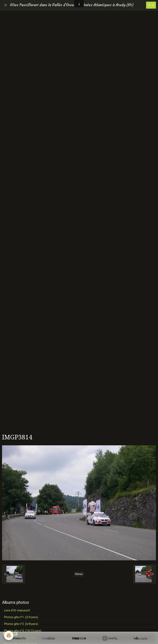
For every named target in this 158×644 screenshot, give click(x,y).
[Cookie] (9, 635)
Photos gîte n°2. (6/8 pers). (21, 624)
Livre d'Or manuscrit (17, 610)
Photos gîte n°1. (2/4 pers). (21, 617)
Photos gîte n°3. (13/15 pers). (23, 631)
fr (149, 5)
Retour (79, 574)
